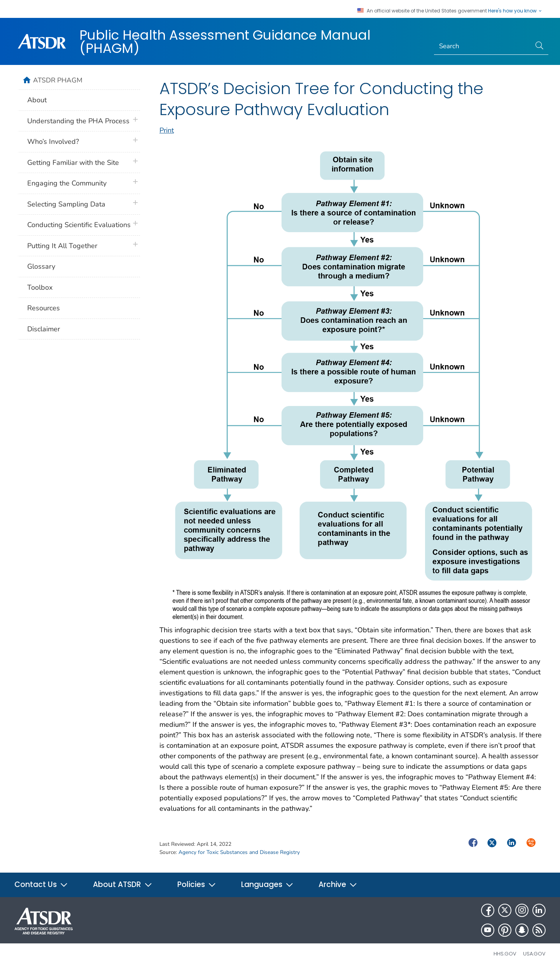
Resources (44, 308)
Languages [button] (267, 884)
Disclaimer (44, 329)
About (37, 100)
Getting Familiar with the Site (73, 163)
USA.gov (534, 954)
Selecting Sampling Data (66, 204)
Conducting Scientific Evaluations (79, 225)
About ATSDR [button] (123, 884)
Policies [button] (197, 884)
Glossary (41, 266)
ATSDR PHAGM (58, 80)
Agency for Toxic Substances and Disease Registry (239, 852)
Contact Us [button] (41, 884)
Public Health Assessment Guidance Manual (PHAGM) (225, 42)
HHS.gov (505, 954)
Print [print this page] (167, 130)
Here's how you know (515, 11)
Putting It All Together (62, 246)
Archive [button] (338, 884)
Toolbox (40, 287)
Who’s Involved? (53, 142)
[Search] (483, 46)
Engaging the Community (67, 183)
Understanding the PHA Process (78, 121)
